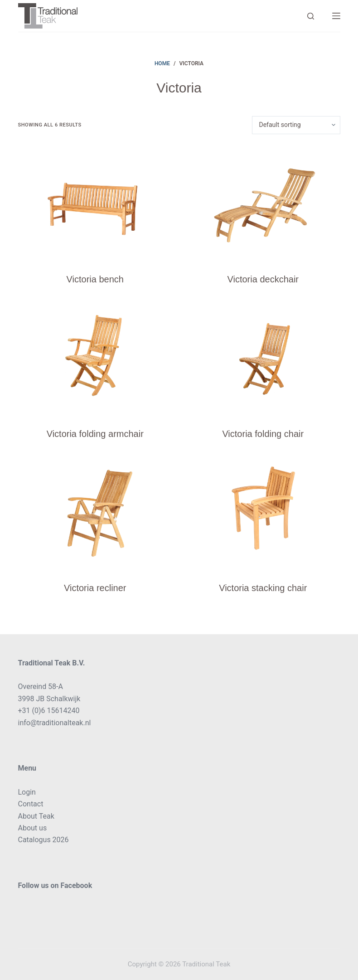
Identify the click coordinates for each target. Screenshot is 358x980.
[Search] (311, 16)
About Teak (36, 816)
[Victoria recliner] (95, 512)
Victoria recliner (95, 588)
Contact (31, 804)
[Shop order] (296, 125)
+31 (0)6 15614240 (49, 711)
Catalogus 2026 (44, 840)
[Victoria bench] (95, 203)
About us (33, 828)
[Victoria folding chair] (263, 357)
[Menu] (336, 16)
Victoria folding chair (263, 434)
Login (27, 792)
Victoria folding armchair (95, 434)
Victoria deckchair (263, 279)
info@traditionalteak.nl (55, 723)
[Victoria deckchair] (263, 203)
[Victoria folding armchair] (95, 357)
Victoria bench (95, 279)
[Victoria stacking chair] (263, 512)
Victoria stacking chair (263, 588)
